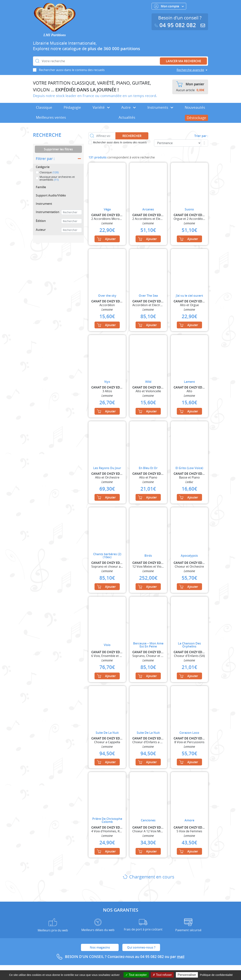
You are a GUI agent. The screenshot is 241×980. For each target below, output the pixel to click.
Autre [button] (129, 107)
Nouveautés (195, 107)
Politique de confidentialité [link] (216, 975)
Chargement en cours (148, 877)
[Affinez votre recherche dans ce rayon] (102, 136)
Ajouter (106, 239)
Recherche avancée (190, 70)
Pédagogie (72, 107)
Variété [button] (101, 107)
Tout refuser (162, 975)
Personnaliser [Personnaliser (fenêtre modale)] (187, 975)
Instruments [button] (160, 107)
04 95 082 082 (176, 25)
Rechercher (132, 136)
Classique (44, 107)
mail (181, 957)
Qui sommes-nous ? (141, 947)
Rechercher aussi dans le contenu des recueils (72, 70)
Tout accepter (136, 975)
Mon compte (169, 6)
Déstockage (196, 118)
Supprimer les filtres (58, 149)
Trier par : (201, 136)
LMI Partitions (55, 35)
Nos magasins (100, 947)
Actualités (127, 117)
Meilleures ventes (51, 117)
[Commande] (178, 143)
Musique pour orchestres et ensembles (57, 178)
